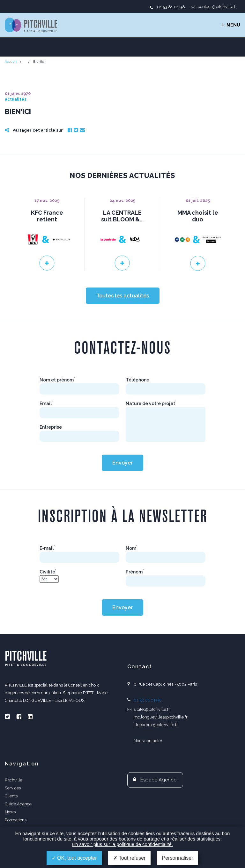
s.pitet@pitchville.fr (152, 709)
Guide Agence (18, 804)
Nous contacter (148, 741)
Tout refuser (130, 858)
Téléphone (137, 380)
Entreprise (51, 427)
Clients (11, 796)
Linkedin (30, 717)
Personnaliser (178, 858)
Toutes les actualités (123, 296)
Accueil (11, 61)
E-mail (47, 548)
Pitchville (14, 780)
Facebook (70, 130)
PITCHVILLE (31, 25)
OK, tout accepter (74, 858)
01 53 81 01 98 (171, 7)
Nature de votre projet (151, 403)
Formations (16, 820)
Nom (132, 548)
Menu (233, 25)
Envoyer (122, 463)
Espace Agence (158, 780)
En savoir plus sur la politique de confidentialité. (122, 844)
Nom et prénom (57, 380)
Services (13, 788)
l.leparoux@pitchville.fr (156, 725)
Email (82, 130)
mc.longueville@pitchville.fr (161, 717)
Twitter (76, 130)
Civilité (48, 572)
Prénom (135, 572)
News (10, 812)
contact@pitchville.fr (217, 7)
